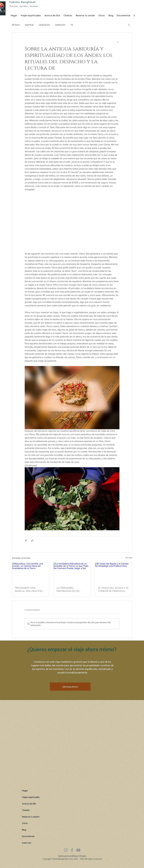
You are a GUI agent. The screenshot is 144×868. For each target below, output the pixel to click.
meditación (60, 25)
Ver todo (129, 558)
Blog (24, 830)
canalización (44, 25)
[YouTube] (78, 850)
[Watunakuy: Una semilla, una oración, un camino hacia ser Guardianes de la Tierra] (31, 573)
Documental (28, 836)
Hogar (25, 791)
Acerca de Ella (29, 804)
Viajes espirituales (31, 797)
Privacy (83, 856)
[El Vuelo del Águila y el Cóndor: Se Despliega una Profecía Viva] (114, 573)
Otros (25, 823)
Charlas (26, 810)
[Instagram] (66, 850)
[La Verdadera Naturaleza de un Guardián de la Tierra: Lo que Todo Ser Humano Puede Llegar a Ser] (72, 573)
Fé (72, 25)
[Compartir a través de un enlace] (32, 541)
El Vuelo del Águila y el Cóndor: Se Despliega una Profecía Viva (113, 589)
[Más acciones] (118, 42)
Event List (27, 843)
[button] (129, 25)
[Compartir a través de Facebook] (26, 541)
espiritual (29, 25)
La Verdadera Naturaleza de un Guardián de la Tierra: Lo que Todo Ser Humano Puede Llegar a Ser (72, 589)
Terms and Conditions (68, 856)
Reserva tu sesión (31, 817)
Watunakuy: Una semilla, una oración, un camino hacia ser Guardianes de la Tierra (30, 589)
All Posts (16, 25)
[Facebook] (72, 850)
